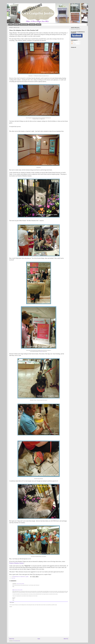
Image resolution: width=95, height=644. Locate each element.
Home (11, 24)
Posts (73, 42)
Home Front (13, 578)
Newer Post (12, 639)
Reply (13, 587)
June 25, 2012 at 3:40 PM (20, 584)
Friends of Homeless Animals (16, 563)
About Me (16, 24)
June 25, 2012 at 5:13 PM (19, 590)
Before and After (24, 24)
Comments (74, 44)
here (42, 351)
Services (38, 24)
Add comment (12, 602)
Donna (13, 590)
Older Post (66, 639)
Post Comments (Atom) (17, 641)
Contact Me (32, 24)
